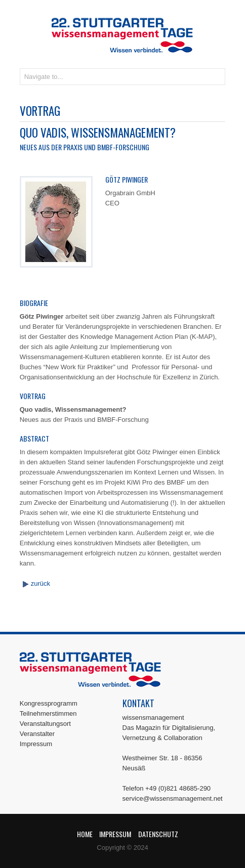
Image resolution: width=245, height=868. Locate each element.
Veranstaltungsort (45, 724)
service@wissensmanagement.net (173, 798)
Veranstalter (37, 734)
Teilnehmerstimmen (48, 713)
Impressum (36, 744)
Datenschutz (158, 834)
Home (85, 834)
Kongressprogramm (49, 703)
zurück (40, 583)
